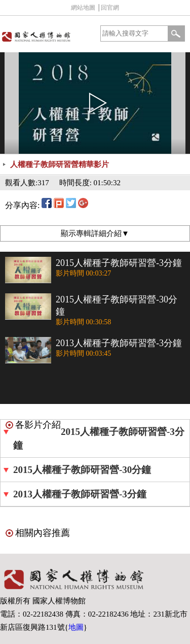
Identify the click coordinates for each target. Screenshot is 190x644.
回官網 (110, 8)
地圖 (76, 627)
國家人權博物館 (47, 36)
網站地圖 (83, 8)
